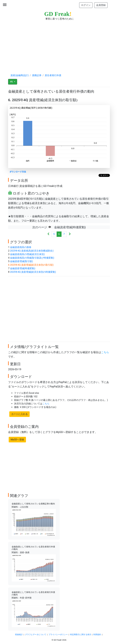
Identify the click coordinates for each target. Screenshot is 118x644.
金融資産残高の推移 (21, 247)
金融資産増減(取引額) (21, 261)
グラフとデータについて (36, 635)
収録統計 (19, 635)
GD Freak (58, 14)
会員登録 (101, 5)
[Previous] (48, 234)
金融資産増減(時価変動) (23, 268)
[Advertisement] (59, 44)
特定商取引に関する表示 (81, 635)
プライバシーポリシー (58, 635)
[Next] (70, 234)
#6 (12, 82)
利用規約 (97, 635)
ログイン (86, 5)
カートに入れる (19, 414)
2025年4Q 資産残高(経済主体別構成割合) (32, 251)
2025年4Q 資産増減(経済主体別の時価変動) (33, 272)
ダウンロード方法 (18, 172)
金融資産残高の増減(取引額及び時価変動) (32, 258)
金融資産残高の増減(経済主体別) (27, 254)
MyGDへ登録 (17, 440)
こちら (105, 352)
